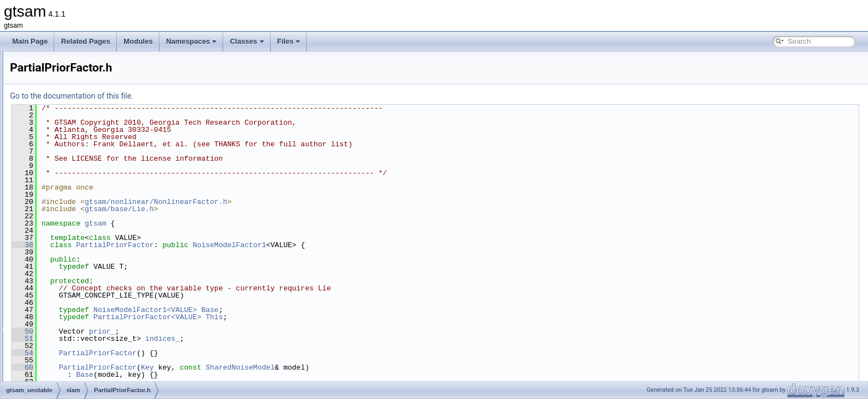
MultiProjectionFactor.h (88, 209)
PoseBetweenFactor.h (87, 234)
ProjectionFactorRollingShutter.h (102, 307)
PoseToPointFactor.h (85, 258)
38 (161, 245)
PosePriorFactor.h (81, 246)
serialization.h (74, 356)
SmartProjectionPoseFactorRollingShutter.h (118, 368)
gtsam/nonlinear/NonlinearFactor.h (294, 202)
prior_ (241, 331)
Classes (247, 41)
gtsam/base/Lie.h (258, 209)
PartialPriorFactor (253, 245)
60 (161, 367)
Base (348, 310)
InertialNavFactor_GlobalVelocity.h (105, 124)
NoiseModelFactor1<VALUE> (284, 310)
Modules (138, 41)
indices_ (301, 339)
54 (161, 353)
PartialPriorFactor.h (83, 222)
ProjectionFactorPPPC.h (90, 283)
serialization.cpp (78, 344)
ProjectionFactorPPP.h (87, 270)
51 (161, 339)
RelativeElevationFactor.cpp (95, 319)
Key (285, 367)
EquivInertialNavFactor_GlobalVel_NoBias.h (119, 100)
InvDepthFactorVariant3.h (92, 173)
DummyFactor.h (78, 75)
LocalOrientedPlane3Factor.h (97, 185)
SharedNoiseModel (378, 367)
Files (289, 41)
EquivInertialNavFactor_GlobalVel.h (107, 88)
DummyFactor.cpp (81, 63)
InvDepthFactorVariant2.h (92, 161)
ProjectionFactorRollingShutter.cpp (105, 295)
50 (161, 331)
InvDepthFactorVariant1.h (92, 149)
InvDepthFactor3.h (82, 136)
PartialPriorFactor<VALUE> (286, 317)
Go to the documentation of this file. (210, 96)
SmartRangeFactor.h (85, 380)
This (352, 317)
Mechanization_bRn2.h (88, 197)
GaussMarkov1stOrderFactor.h (100, 112)
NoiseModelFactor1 (368, 245)
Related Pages (86, 41)
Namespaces (192, 41)
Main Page (30, 41)
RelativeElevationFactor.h (92, 331)
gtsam (234, 223)
